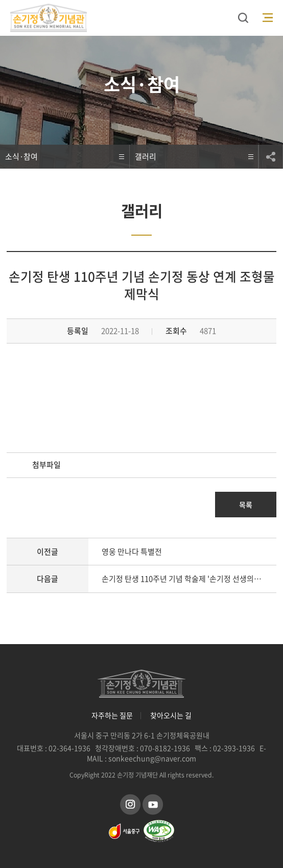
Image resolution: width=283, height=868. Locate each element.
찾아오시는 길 (171, 715)
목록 (246, 505)
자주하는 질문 (112, 715)
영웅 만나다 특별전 (132, 552)
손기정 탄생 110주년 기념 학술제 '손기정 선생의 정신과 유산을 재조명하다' (189, 579)
